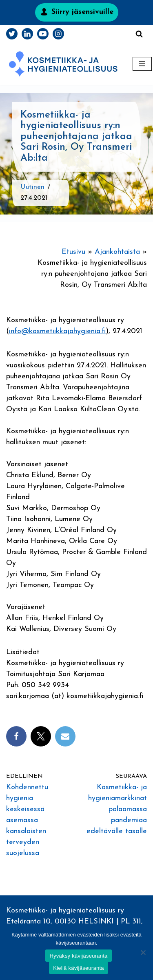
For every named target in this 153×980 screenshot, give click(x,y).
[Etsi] (139, 34)
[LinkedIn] (27, 34)
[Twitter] (12, 34)
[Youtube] (43, 34)
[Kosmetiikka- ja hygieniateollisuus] (63, 64)
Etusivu (73, 252)
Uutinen (32, 187)
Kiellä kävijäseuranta (78, 968)
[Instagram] (58, 34)
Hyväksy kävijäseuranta (78, 956)
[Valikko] (142, 64)
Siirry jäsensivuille (82, 12)
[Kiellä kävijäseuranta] (143, 952)
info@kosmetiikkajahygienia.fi (57, 331)
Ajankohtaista (117, 252)
